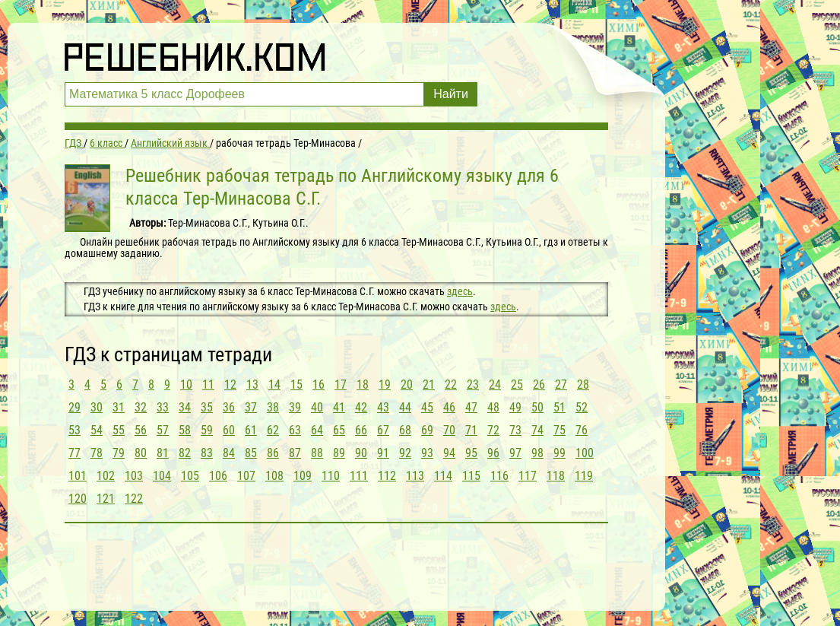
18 (363, 384)
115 (471, 476)
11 (208, 384)
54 (97, 430)
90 (361, 453)
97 (515, 453)
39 (295, 407)
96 (493, 453)
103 (134, 476)
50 (537, 407)
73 (515, 430)
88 (317, 453)
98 (537, 453)
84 (229, 453)
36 (229, 407)
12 (230, 384)
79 (119, 453)
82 (185, 453)
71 (471, 430)
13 (252, 384)
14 (274, 384)
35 (207, 407)
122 (134, 499)
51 (559, 407)
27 (561, 384)
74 (537, 430)
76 (582, 430)
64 (317, 430)
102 (106, 476)
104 (162, 476)
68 (405, 430)
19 (385, 384)
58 (185, 430)
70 (449, 430)
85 (251, 453)
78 (97, 453)
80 (141, 453)
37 (251, 407)
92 (405, 453)
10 (186, 384)
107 (246, 476)
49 (515, 407)
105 (190, 476)
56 (141, 430)
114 (443, 476)
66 (361, 430)
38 (273, 407)
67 (383, 430)
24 (495, 384)
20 (407, 384)
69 (427, 430)
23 (473, 384)
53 (74, 430)
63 (295, 430)
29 (74, 407)
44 (405, 407)
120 (78, 499)
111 (359, 476)
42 (361, 407)
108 (274, 476)
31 (119, 407)
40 (317, 407)
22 (451, 384)
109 (303, 476)
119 (584, 476)
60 (229, 430)
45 (427, 407)
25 (517, 384)
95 (471, 453)
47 (471, 407)
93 (427, 453)
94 (449, 453)
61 (251, 430)
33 (163, 407)
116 (499, 476)
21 (429, 384)
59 (207, 430)
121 (106, 499)
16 (319, 384)
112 (387, 476)
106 (218, 476)
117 (528, 476)
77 (74, 453)
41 (339, 407)
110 (331, 476)
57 (163, 430)
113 (415, 476)
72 (493, 430)
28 (583, 384)
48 (493, 407)
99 (559, 453)
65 (339, 430)
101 (78, 476)
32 (141, 407)
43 (383, 407)
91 (383, 453)
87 (295, 453)
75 (559, 430)
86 (273, 453)
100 (585, 453)
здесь (460, 291)
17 (341, 384)
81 (163, 453)
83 (207, 453)
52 (582, 407)
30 (97, 407)
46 (449, 407)
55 (119, 430)
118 (556, 476)
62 (273, 430)
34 (185, 407)
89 (339, 453)
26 (539, 384)
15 (296, 384)
